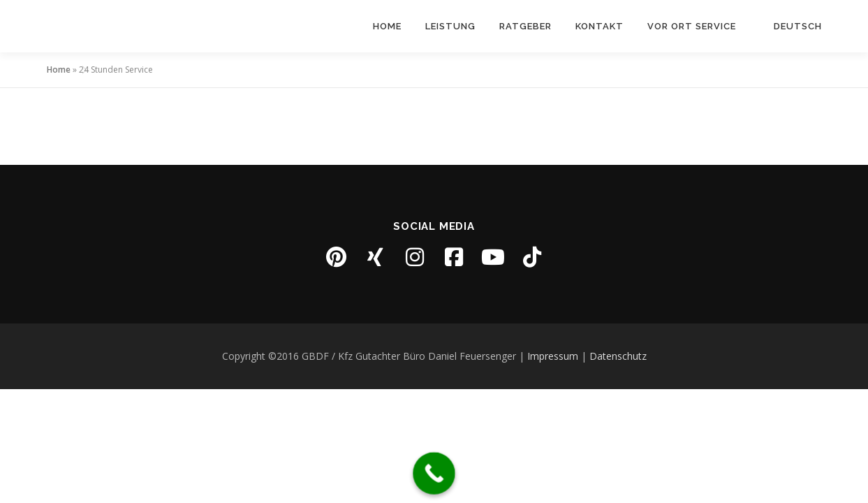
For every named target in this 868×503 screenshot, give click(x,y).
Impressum (553, 356)
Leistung (450, 26)
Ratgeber (525, 26)
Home (387, 26)
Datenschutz (618, 356)
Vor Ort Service (692, 26)
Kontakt (599, 26)
